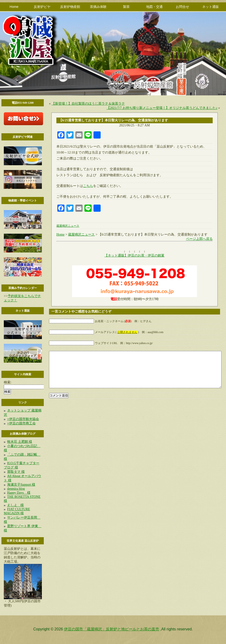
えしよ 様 (15, 505)
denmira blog (16, 489)
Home (14, 7)
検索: (8, 382)
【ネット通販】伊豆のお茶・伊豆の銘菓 (134, 255)
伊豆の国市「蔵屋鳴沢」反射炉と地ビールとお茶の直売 (112, 629)
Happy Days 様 (19, 493)
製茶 (126, 7)
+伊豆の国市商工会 (21, 423)
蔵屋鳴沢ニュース (68, 226)
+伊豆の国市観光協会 (23, 419)
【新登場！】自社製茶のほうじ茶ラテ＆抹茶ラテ (88, 104)
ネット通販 (211, 7)
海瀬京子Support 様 (21, 485)
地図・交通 (154, 7)
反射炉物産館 (70, 7)
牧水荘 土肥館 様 (20, 442)
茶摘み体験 (98, 7)
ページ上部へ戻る (199, 239)
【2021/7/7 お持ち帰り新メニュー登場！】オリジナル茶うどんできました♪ (162, 108)
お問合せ (182, 7)
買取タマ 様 (16, 472)
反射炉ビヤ (42, 7)
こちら (88, 186)
